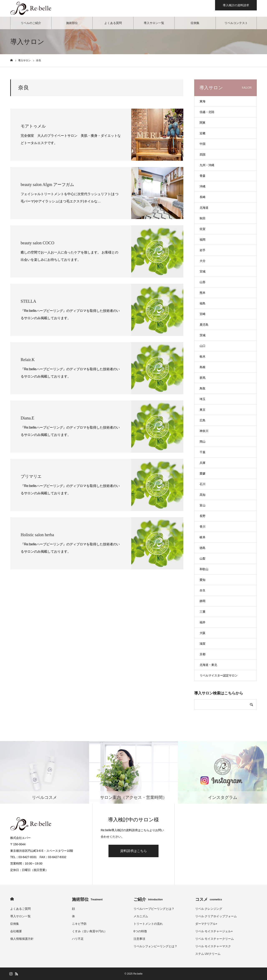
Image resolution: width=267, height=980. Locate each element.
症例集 (195, 23)
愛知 (203, 580)
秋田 (203, 218)
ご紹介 (148, 899)
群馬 (203, 378)
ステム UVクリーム (208, 954)
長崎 (203, 197)
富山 (203, 505)
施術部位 (72, 23)
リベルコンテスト (236, 23)
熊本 (203, 293)
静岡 (203, 601)
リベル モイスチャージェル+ (214, 931)
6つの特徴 (140, 931)
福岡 (203, 240)
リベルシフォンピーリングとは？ (155, 946)
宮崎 (203, 314)
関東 (203, 123)
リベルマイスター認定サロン (219, 675)
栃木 (203, 356)
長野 (203, 516)
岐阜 (203, 537)
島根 (203, 367)
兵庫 (203, 463)
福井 (203, 622)
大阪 (203, 633)
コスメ (209, 899)
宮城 (203, 271)
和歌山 (204, 569)
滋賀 (203, 644)
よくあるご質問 (20, 909)
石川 (203, 484)
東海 (203, 101)
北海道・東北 (208, 665)
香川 (203, 527)
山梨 (203, 558)
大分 (203, 261)
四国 (203, 154)
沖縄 (203, 186)
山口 (203, 346)
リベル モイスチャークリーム (215, 939)
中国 (203, 144)
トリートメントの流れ (148, 924)
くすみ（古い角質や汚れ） (89, 931)
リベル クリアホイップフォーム (216, 916)
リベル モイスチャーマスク (213, 946)
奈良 (203, 590)
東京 (203, 410)
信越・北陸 (207, 112)
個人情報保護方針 (22, 939)
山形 (203, 282)
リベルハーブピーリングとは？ (154, 909)
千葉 (203, 452)
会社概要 (16, 931)
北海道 (204, 208)
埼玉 (203, 399)
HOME (12, 899)
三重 (203, 612)
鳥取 (203, 388)
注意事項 (139, 939)
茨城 (203, 335)
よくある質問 (113, 23)
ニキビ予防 (79, 924)
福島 (203, 303)
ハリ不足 (78, 939)
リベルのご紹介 (31, 23)
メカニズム (141, 916)
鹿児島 (204, 325)
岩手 (203, 250)
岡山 (203, 442)
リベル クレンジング (209, 909)
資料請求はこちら (133, 851)
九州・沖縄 (207, 165)
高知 (203, 495)
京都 (203, 654)
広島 (203, 420)
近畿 (203, 133)
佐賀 (203, 229)
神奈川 (204, 431)
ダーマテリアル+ (206, 924)
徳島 (203, 548)
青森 (203, 176)
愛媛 (203, 473)
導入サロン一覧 (154, 23)
